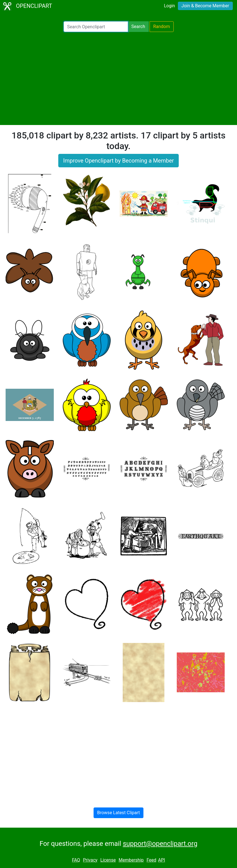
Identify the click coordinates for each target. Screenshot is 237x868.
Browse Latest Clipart (119, 813)
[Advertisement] (118, 78)
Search (138, 26)
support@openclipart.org (160, 844)
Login (169, 6)
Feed (151, 860)
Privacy (90, 860)
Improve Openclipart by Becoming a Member (118, 161)
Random (162, 26)
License (108, 860)
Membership (131, 860)
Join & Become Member (205, 6)
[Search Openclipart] (96, 27)
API (162, 860)
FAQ (76, 860)
